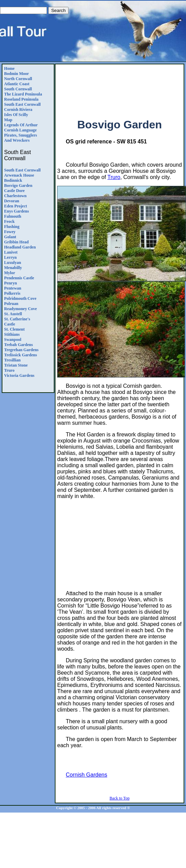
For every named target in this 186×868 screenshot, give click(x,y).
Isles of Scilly (16, 115)
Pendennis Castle (19, 278)
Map (8, 120)
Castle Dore (14, 191)
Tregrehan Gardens (21, 350)
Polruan (11, 304)
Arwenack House (19, 175)
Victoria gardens (19, 375)
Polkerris (12, 293)
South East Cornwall (22, 104)
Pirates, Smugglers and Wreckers (21, 138)
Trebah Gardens (18, 345)
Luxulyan (13, 263)
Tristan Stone (16, 365)
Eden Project (16, 206)
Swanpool (13, 340)
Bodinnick (13, 180)
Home (9, 68)
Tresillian (12, 360)
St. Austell (13, 314)
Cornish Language (20, 130)
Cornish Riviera (18, 110)
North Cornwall (18, 79)
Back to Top (120, 798)
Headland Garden (20, 247)
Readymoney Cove (21, 309)
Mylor (10, 273)
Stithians (12, 334)
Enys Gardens (16, 211)
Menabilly (13, 268)
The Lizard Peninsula (23, 94)
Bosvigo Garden (18, 186)
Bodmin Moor (16, 74)
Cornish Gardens (86, 775)
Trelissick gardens (21, 355)
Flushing (12, 227)
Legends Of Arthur (21, 125)
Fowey (10, 232)
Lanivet (11, 252)
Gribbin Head (16, 242)
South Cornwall (18, 89)
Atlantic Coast (17, 84)
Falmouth (13, 216)
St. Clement (14, 329)
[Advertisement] (120, 89)
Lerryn (10, 257)
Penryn (10, 283)
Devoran (12, 201)
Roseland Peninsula (21, 99)
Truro (9, 370)
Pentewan (13, 288)
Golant (10, 237)
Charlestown (15, 196)
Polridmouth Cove (20, 298)
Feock (9, 221)
